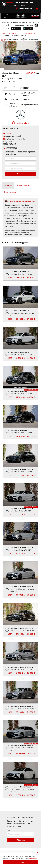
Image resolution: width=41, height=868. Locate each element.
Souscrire (20, 840)
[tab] (8, 186)
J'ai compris (20, 862)
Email (20, 833)
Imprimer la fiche (21, 123)
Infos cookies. (33, 858)
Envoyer (20, 174)
